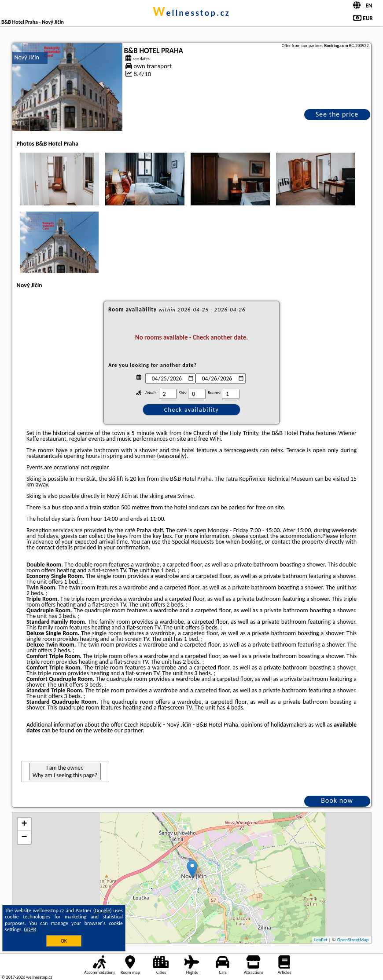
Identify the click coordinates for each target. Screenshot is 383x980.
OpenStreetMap (353, 940)
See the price (337, 114)
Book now (337, 800)
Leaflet (321, 940)
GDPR (30, 929)
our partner (128, 730)
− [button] (24, 837)
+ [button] (24, 824)
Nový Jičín (27, 57)
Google (102, 911)
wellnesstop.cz (191, 13)
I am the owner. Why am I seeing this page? (65, 772)
